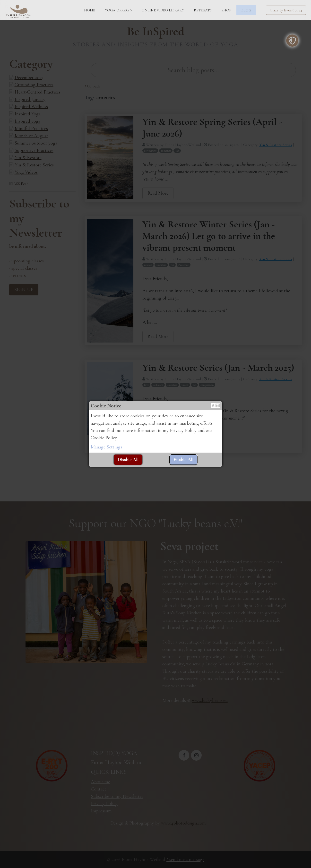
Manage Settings (106, 447)
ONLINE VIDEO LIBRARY (163, 10)
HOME (90, 10)
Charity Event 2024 (286, 10)
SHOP (226, 10)
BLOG (246, 10)
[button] (216, 406)
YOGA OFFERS (117, 10)
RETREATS (203, 10)
